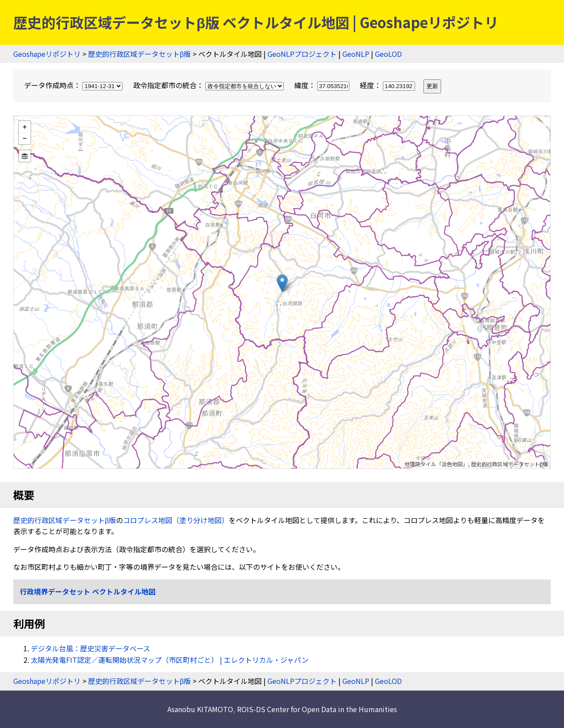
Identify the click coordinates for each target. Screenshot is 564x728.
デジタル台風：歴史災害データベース (91, 648)
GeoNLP (356, 54)
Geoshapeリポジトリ (47, 54)
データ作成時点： (74, 85)
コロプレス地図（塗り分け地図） (176, 520)
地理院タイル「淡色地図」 (436, 464)
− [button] (25, 138)
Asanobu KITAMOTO (200, 709)
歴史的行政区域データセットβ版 (139, 54)
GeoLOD (388, 54)
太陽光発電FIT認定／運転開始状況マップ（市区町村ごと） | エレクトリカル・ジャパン (170, 660)
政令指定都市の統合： (209, 85)
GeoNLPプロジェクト (302, 54)
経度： (388, 85)
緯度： (323, 85)
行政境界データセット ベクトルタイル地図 (88, 591)
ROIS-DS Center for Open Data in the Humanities (317, 709)
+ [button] (25, 127)
